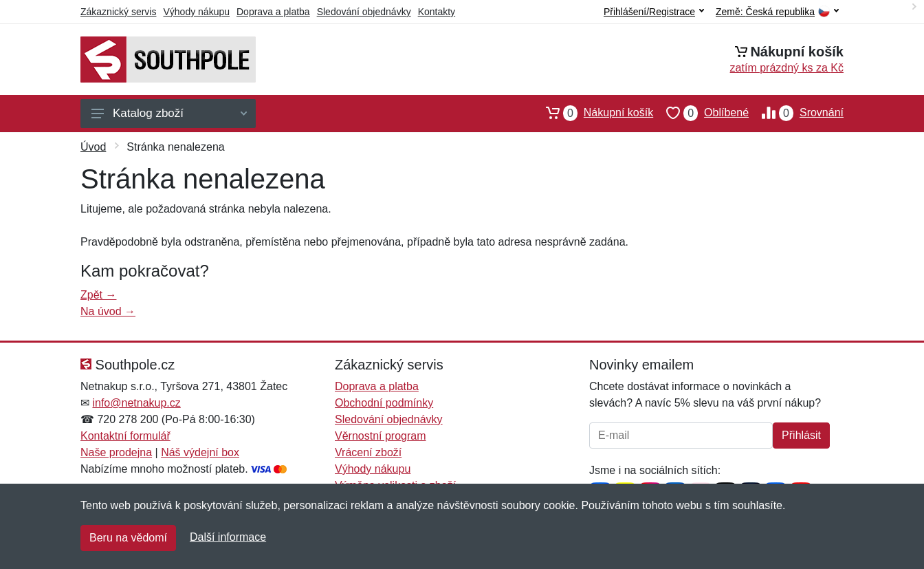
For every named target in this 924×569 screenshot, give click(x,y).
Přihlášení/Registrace (654, 12)
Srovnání (796, 113)
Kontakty (437, 12)
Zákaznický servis (118, 12)
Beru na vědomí (128, 538)
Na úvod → (108, 311)
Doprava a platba (273, 12)
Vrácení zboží (368, 452)
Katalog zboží (169, 113)
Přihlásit (801, 435)
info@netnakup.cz (136, 403)
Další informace (228, 537)
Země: (777, 12)
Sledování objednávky (364, 12)
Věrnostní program (381, 436)
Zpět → (98, 295)
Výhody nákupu (196, 12)
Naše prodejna (116, 452)
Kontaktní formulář (125, 436)
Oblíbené (701, 113)
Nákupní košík (593, 113)
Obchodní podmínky (384, 403)
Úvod (93, 147)
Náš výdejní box (200, 452)
